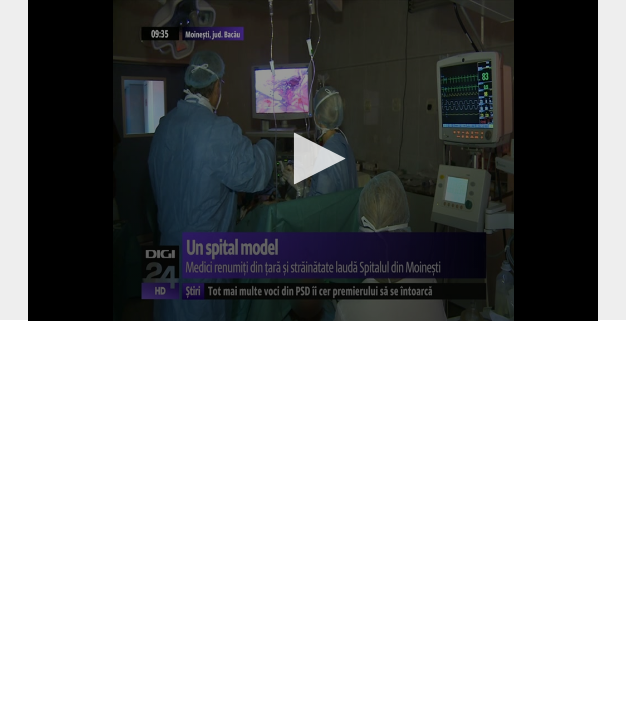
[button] (313, 158)
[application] (313, 160)
